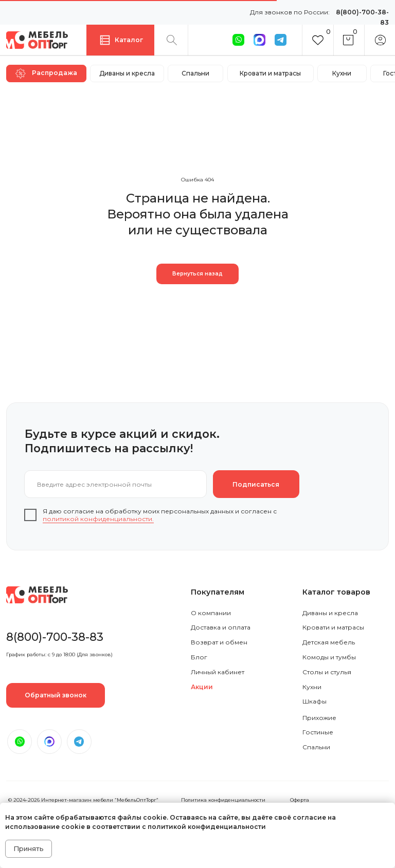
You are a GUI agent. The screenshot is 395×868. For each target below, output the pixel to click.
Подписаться (256, 484)
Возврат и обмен (219, 642)
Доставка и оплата (221, 627)
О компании (211, 613)
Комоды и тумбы (329, 657)
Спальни (316, 747)
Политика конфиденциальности (223, 800)
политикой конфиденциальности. (98, 519)
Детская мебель (329, 642)
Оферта (300, 800)
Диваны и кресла (330, 613)
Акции (202, 687)
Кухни (312, 687)
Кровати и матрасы (333, 627)
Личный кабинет (218, 672)
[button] (56, 695)
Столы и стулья (327, 672)
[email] (115, 484)
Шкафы (315, 701)
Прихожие (319, 718)
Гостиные (318, 732)
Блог (199, 657)
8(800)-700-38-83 (55, 637)
